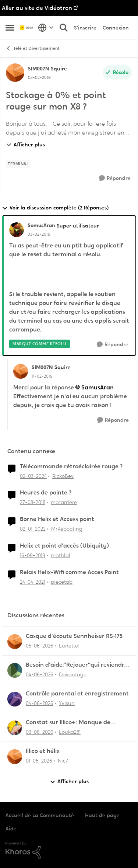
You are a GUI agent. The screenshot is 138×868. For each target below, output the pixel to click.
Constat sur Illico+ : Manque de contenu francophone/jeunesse (70, 723)
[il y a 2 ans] (33, 476)
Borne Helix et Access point (57, 519)
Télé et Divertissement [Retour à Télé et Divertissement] (33, 48)
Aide (11, 829)
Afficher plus (25, 145)
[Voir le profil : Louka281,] (15, 728)
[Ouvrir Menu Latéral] (10, 28)
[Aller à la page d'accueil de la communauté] (27, 28)
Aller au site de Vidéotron (37, 8)
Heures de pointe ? (46, 493)
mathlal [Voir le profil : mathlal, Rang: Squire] (61, 555)
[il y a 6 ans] (33, 555)
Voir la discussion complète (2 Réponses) (55, 208)
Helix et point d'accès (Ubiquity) (64, 546)
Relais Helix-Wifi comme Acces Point (69, 572)
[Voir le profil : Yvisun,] (15, 699)
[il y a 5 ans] (33, 582)
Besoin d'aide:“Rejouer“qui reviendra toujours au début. (77, 665)
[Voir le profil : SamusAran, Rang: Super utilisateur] (17, 230)
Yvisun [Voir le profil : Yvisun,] (67, 703)
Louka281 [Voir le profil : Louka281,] (70, 732)
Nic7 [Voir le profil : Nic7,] (63, 760)
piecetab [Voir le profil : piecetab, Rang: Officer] (62, 582)
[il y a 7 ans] (33, 502)
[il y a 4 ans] (33, 529)
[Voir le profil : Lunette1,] (15, 642)
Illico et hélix (43, 751)
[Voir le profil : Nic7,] (15, 757)
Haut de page (102, 815)
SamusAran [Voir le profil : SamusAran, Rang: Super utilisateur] (41, 225)
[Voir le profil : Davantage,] (15, 670)
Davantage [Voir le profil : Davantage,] (73, 674)
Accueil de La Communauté (40, 815)
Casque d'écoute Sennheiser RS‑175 (74, 636)
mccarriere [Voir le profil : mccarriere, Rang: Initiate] (64, 502)
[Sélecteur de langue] (46, 28)
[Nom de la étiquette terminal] (18, 164)
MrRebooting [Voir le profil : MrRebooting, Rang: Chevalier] (67, 529)
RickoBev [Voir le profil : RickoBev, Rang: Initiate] (63, 476)
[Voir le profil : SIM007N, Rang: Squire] (15, 73)
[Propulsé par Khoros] (69, 850)
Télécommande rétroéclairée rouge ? (71, 466)
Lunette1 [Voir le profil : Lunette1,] (69, 646)
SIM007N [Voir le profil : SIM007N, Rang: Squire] (38, 69)
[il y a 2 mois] (40, 646)
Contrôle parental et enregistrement (77, 694)
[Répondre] (115, 178)
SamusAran (98, 387)
